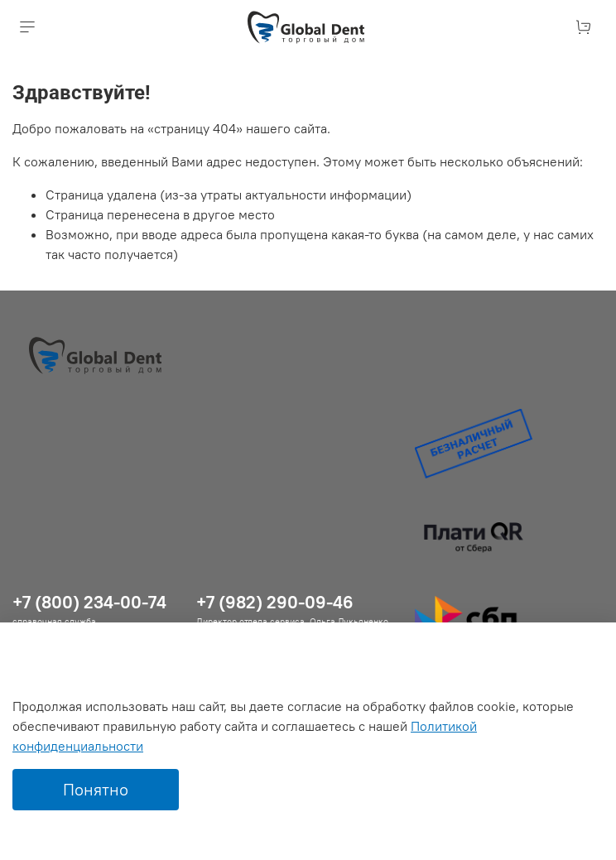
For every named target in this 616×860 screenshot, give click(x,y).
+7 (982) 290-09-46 (275, 602)
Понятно (96, 789)
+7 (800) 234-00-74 (89, 602)
